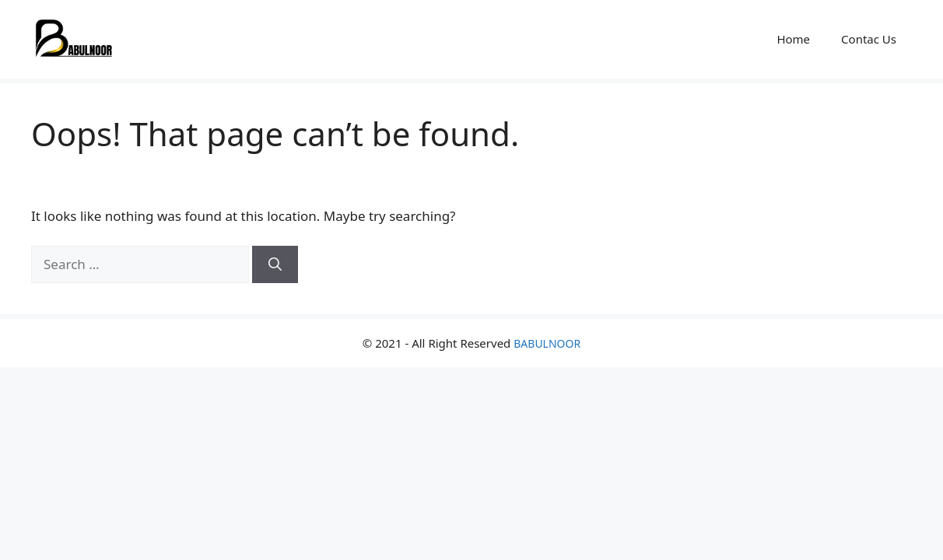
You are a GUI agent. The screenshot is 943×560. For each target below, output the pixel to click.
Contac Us (869, 39)
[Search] (275, 264)
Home (793, 39)
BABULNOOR (547, 343)
